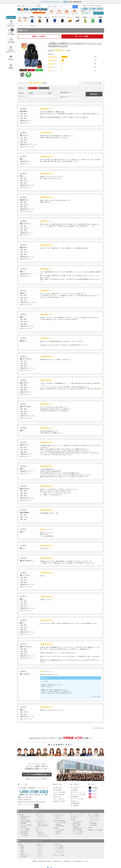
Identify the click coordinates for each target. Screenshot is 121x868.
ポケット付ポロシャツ (43, 836)
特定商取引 (75, 797)
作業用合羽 (58, 824)
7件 (95, 60)
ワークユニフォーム (36, 764)
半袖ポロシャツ (42, 833)
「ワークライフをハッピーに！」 (51, 2)
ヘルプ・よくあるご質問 (79, 794)
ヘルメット (41, 857)
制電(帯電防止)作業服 (26, 822)
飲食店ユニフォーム (25, 855)
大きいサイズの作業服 (26, 825)
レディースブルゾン (95, 817)
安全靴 (74, 820)
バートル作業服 (24, 836)
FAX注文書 (58, 790)
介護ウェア (23, 853)
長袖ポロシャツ (42, 834)
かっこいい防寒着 (60, 830)
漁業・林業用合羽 (60, 826)
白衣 (22, 850)
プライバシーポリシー (78, 792)
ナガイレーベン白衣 (60, 851)
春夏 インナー (41, 823)
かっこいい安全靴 (77, 821)
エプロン (40, 851)
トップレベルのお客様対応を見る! (37, 774)
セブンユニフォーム (60, 853)
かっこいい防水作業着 (61, 823)
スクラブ (40, 848)
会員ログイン (76, 801)
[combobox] (60, 7)
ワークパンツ (41, 815)
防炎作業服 (23, 823)
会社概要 (75, 790)
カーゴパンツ (41, 817)
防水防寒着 (58, 832)
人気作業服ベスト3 (25, 834)
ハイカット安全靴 (77, 834)
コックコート (41, 853)
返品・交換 (58, 797)
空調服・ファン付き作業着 (96, 830)
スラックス (41, 818)
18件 (95, 57)
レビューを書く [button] (84, 36)
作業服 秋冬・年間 (25, 817)
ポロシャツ (40, 831)
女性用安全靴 (94, 825)
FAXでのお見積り (60, 794)
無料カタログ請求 (60, 801)
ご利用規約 (75, 806)
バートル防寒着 (59, 848)
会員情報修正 (76, 803)
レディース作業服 (94, 815)
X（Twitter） (95, 788)
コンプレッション (42, 821)
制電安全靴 (76, 827)
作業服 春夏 (23, 818)
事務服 (22, 851)
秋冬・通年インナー (43, 824)
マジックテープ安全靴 (78, 832)
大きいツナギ (59, 817)
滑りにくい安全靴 (77, 830)
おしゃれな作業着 (25, 830)
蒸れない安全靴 (77, 825)
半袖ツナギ (58, 818)
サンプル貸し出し (60, 799)
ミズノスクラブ (59, 850)
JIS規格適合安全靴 (77, 828)
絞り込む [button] (94, 94)
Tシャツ (40, 828)
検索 (75, 7)
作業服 (22, 815)
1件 (95, 64)
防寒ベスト (58, 834)
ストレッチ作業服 (25, 829)
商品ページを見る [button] (39, 36)
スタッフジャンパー (77, 815)
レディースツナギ (95, 820)
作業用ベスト (76, 817)
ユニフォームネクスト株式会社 (39, 779)
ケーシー (40, 850)
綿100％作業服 (24, 832)
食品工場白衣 (24, 857)
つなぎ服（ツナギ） (60, 815)
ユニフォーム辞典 (59, 855)
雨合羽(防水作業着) (60, 821)
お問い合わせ (98, 13)
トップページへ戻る (78, 799)
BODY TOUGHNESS (43, 826)
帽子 (91, 828)
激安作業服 (23, 827)
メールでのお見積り (60, 792)
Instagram (94, 794)
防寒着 (57, 828)
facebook (94, 791)
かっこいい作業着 (25, 820)
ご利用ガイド (76, 788)
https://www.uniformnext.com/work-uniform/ (33, 802)
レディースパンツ (95, 818)
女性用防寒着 (94, 823)
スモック (93, 822)
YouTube (94, 797)
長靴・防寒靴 (76, 823)
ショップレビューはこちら (90, 83)
